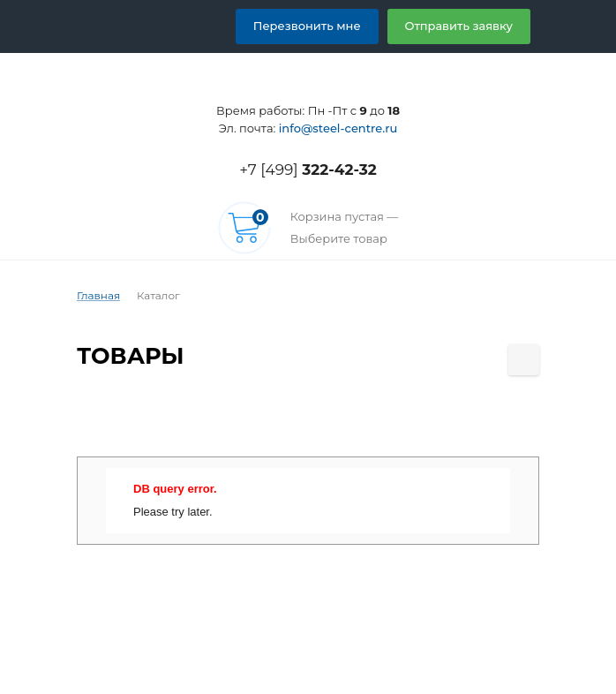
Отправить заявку (466, 25)
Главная (97, 296)
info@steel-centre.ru (337, 128)
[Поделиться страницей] (524, 360)
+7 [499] (308, 169)
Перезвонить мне (328, 25)
